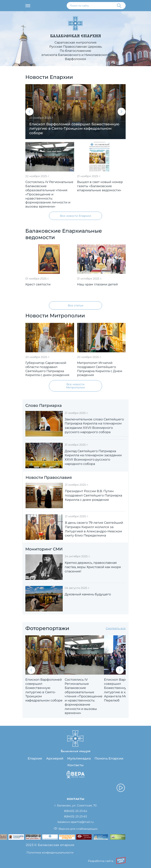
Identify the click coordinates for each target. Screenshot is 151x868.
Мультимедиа (79, 758)
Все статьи (76, 305)
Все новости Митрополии (75, 386)
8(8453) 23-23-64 (76, 811)
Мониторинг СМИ (44, 549)
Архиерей (55, 758)
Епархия (35, 758)
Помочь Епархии (109, 758)
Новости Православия (49, 477)
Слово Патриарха (44, 405)
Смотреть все (116, 628)
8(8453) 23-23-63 (75, 817)
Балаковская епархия (75, 36)
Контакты (76, 765)
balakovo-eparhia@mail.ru (76, 822)
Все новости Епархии (76, 216)
